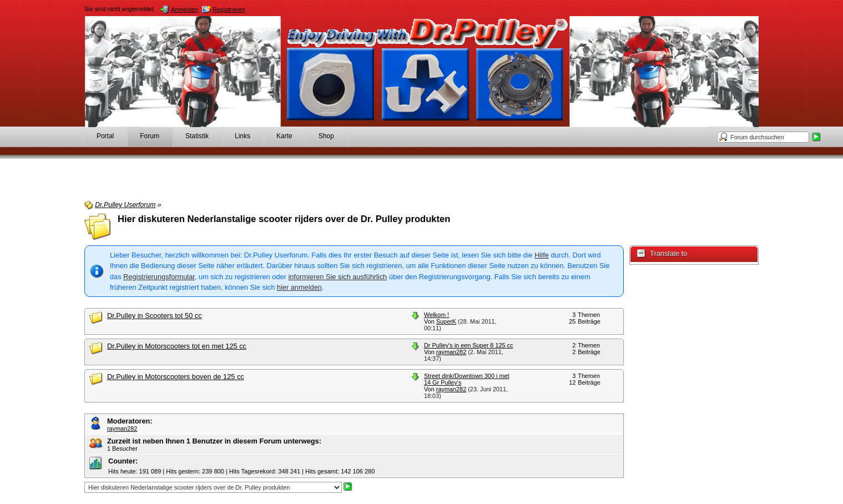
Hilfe (542, 255)
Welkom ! (436, 315)
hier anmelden (299, 287)
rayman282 (451, 352)
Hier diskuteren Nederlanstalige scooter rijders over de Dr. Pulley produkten (284, 219)
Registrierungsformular (159, 277)
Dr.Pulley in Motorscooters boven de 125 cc (176, 377)
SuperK (446, 321)
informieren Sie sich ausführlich (337, 277)
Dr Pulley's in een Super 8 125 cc (468, 345)
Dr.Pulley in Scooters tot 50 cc (155, 316)
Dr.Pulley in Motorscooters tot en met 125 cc (177, 346)
